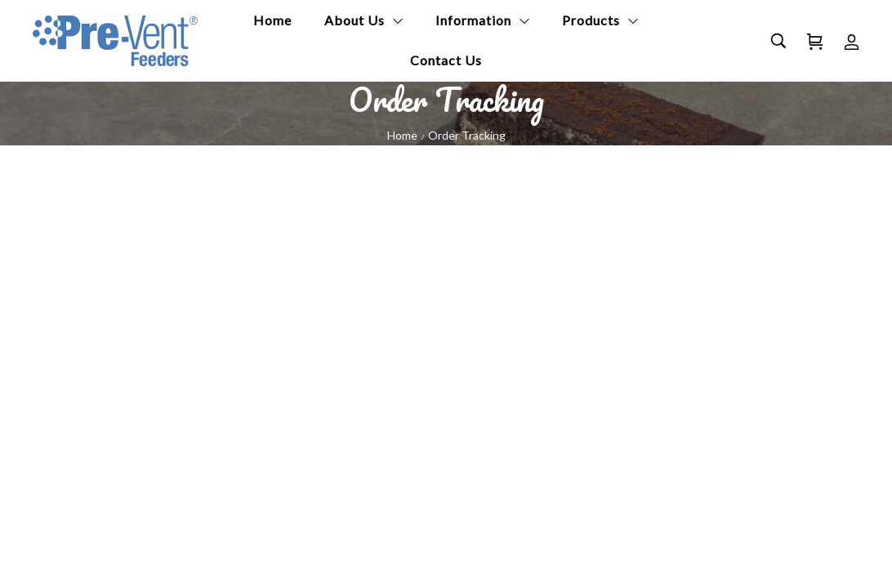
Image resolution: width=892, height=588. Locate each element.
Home (402, 135)
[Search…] (778, 41)
